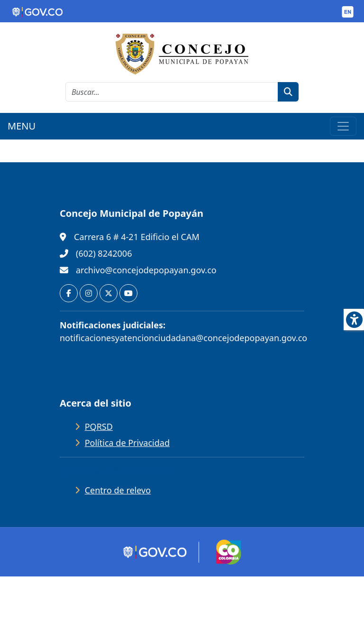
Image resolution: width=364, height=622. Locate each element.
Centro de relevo (118, 490)
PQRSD (99, 427)
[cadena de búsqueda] (172, 92)
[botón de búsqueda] (288, 92)
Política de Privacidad (127, 443)
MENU (22, 126)
